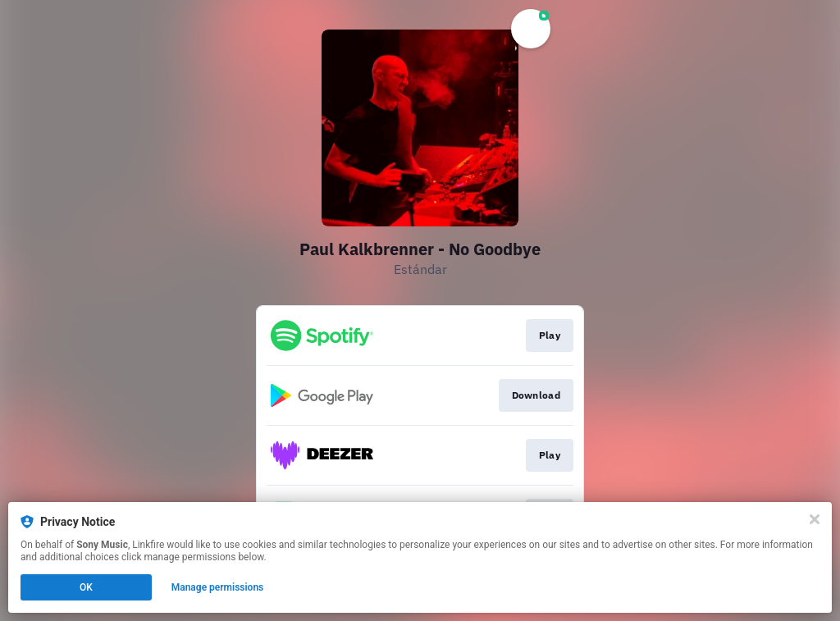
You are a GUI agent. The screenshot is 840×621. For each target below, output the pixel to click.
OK (86, 587)
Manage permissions (218, 587)
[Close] (815, 519)
